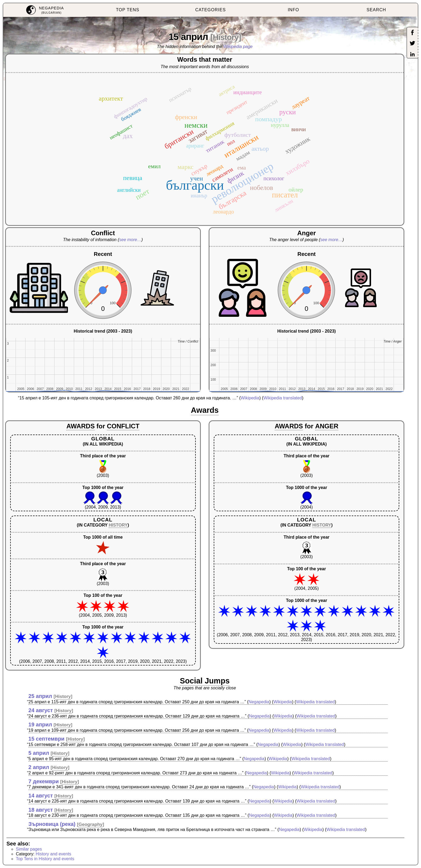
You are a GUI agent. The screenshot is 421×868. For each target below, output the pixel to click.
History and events (54, 854)
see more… (130, 240)
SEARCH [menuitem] (376, 10)
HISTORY (118, 525)
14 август (41, 796)
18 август (41, 810)
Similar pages (29, 849)
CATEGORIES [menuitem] (210, 10)
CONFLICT (123, 426)
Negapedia (259, 702)
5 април (39, 753)
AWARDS (80, 426)
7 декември (44, 781)
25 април (40, 696)
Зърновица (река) (52, 824)
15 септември (46, 739)
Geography (90, 824)
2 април (39, 767)
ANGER (327, 426)
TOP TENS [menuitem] (128, 10)
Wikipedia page (238, 47)
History (226, 37)
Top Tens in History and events (45, 859)
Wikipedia (250, 398)
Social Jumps (205, 681)
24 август (41, 710)
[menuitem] (45, 10)
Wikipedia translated (283, 398)
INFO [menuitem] (293, 10)
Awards (205, 410)
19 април (40, 724)
